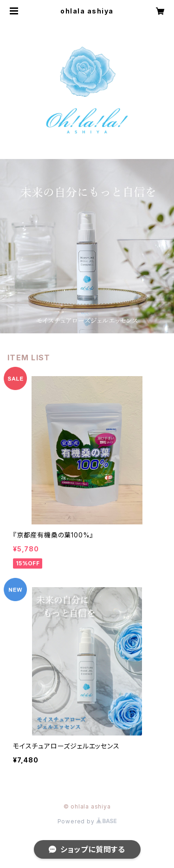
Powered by (87, 821)
